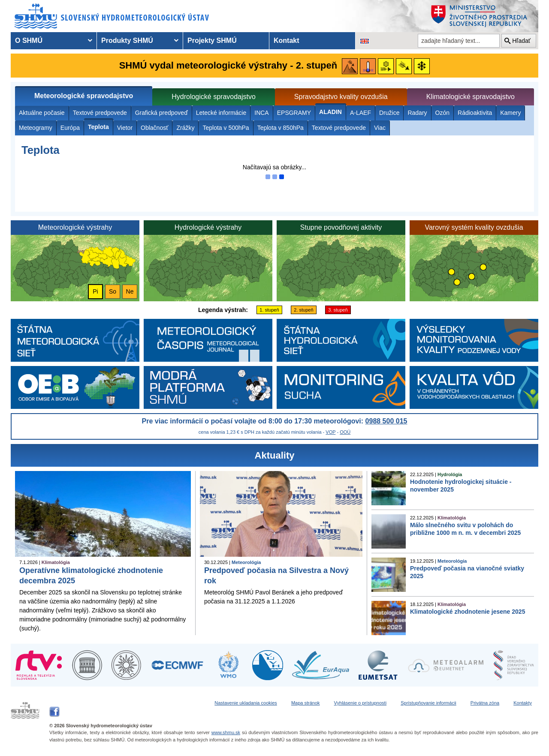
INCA (261, 113)
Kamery (510, 113)
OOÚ (345, 432)
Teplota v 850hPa (281, 128)
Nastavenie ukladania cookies (246, 703)
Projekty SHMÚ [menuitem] (212, 40)
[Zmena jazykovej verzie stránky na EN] (365, 41)
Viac (380, 128)
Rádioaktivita (475, 113)
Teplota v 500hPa (226, 128)
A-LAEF (360, 113)
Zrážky (185, 128)
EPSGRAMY (294, 113)
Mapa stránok (306, 703)
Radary (417, 113)
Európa (70, 128)
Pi (95, 291)
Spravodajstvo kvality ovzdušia (341, 97)
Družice (389, 113)
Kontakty (523, 703)
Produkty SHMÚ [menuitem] (127, 40)
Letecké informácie (221, 113)
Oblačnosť (154, 128)
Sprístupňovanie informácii (428, 703)
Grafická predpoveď (161, 113)
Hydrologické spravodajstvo (214, 97)
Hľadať (521, 41)
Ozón (442, 113)
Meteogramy (36, 128)
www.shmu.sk (226, 732)
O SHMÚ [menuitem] (29, 40)
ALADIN (330, 112)
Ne (130, 291)
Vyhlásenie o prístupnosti (360, 703)
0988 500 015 (386, 421)
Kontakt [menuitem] (287, 40)
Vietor (125, 128)
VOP (330, 432)
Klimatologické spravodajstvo (471, 97)
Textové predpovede (100, 113)
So (113, 291)
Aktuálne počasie (42, 113)
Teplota (98, 127)
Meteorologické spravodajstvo (84, 96)
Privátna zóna (485, 703)
